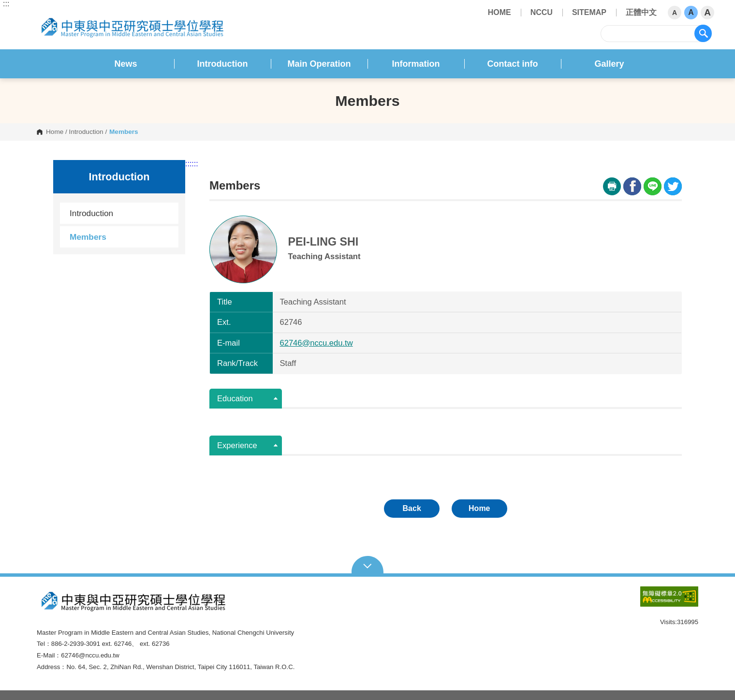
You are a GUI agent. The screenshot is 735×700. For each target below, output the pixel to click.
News (125, 64)
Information (416, 64)
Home (55, 132)
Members (88, 237)
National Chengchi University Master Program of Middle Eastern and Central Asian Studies (45, 15)
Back (412, 508)
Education (235, 399)
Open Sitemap (368, 565)
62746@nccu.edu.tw (316, 343)
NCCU (542, 12)
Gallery (609, 64)
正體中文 (641, 12)
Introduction (223, 64)
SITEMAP (589, 12)
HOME (500, 12)
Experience (237, 445)
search (703, 33)
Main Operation (319, 64)
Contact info (513, 64)
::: (6, 4)
